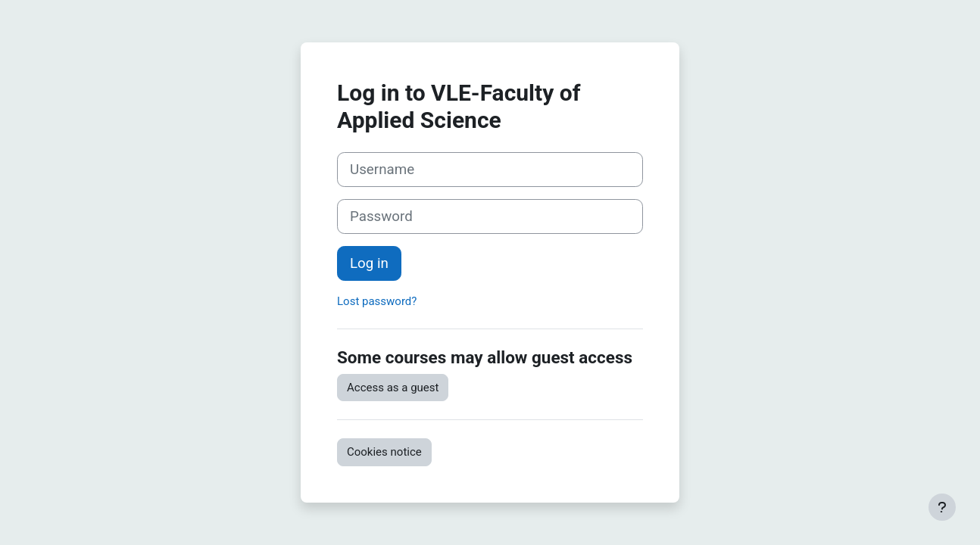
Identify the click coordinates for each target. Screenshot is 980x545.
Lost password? (377, 301)
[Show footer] (942, 507)
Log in (369, 263)
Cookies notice (384, 452)
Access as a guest (393, 388)
